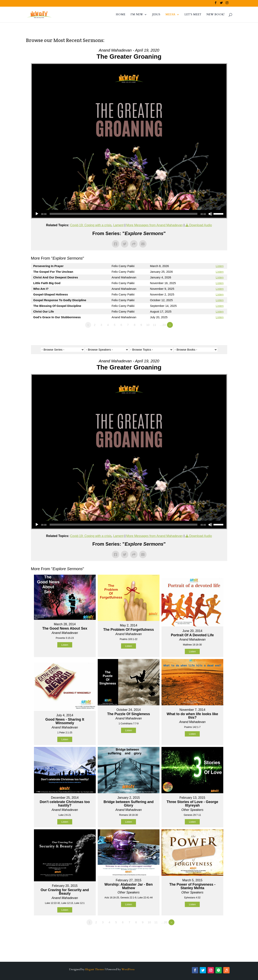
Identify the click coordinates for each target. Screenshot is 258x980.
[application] (129, 214)
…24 (163, 325)
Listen (220, 266)
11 (155, 325)
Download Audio (201, 225)
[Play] (37, 214)
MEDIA (170, 15)
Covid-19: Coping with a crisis (91, 225)
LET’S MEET (193, 15)
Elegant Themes (95, 969)
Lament (118, 225)
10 (148, 325)
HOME (121, 15)
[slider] (124, 214)
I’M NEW (137, 15)
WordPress (128, 969)
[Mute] (210, 214)
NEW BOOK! (215, 15)
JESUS (156, 15)
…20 (164, 922)
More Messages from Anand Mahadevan (154, 225)
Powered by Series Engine (213, 336)
